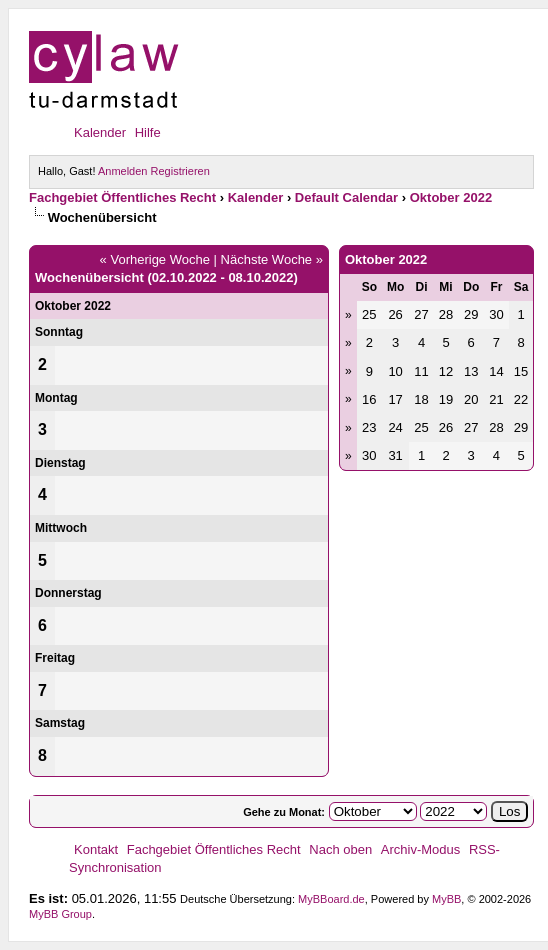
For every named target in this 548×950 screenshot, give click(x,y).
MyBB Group (60, 914)
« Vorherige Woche (155, 259)
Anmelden (123, 171)
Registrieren (180, 171)
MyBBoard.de (331, 899)
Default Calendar (346, 197)
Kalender (100, 132)
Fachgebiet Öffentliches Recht (122, 197)
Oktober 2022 (451, 197)
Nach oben (340, 849)
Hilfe (148, 132)
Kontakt (96, 849)
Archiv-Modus (420, 849)
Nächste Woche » (272, 259)
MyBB (446, 899)
